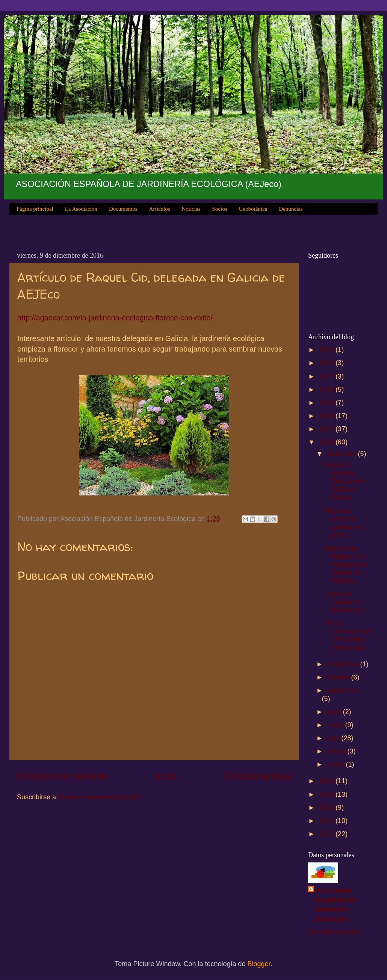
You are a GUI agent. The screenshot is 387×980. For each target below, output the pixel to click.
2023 (327, 350)
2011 (327, 834)
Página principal (35, 209)
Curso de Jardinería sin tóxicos (344, 602)
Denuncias (291, 209)
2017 (327, 429)
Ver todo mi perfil (333, 932)
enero (336, 764)
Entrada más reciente (62, 776)
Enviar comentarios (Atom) (100, 797)
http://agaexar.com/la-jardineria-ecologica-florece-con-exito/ (115, 318)
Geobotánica (253, 209)
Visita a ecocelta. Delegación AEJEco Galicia (345, 481)
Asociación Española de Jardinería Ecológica (336, 905)
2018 (327, 416)
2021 (327, 376)
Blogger (259, 964)
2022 (327, 363)
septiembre (343, 690)
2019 (327, 403)
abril (334, 738)
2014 (327, 794)
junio (335, 712)
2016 (327, 442)
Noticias (191, 209)
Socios (220, 209)
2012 (327, 821)
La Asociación (81, 209)
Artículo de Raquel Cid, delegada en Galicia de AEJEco (346, 565)
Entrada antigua (258, 776)
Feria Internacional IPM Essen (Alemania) (347, 635)
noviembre (343, 664)
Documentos (123, 209)
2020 (327, 390)
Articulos (160, 209)
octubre (339, 677)
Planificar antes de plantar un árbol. (343, 523)
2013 (327, 808)
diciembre (342, 454)
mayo (336, 725)
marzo (337, 751)
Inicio (166, 776)
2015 (327, 781)
